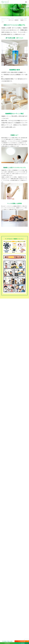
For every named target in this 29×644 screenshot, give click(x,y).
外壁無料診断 (22, 641)
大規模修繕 (22, 643)
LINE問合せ (7, 643)
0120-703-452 (8, 641)
